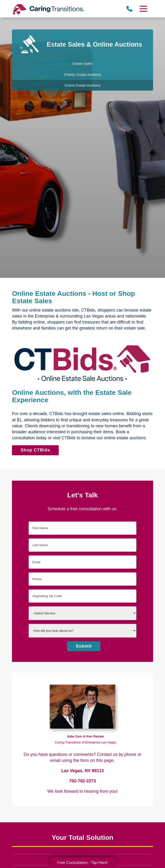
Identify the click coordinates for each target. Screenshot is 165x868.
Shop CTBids (35, 450)
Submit (84, 646)
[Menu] (143, 9)
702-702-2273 (82, 781)
